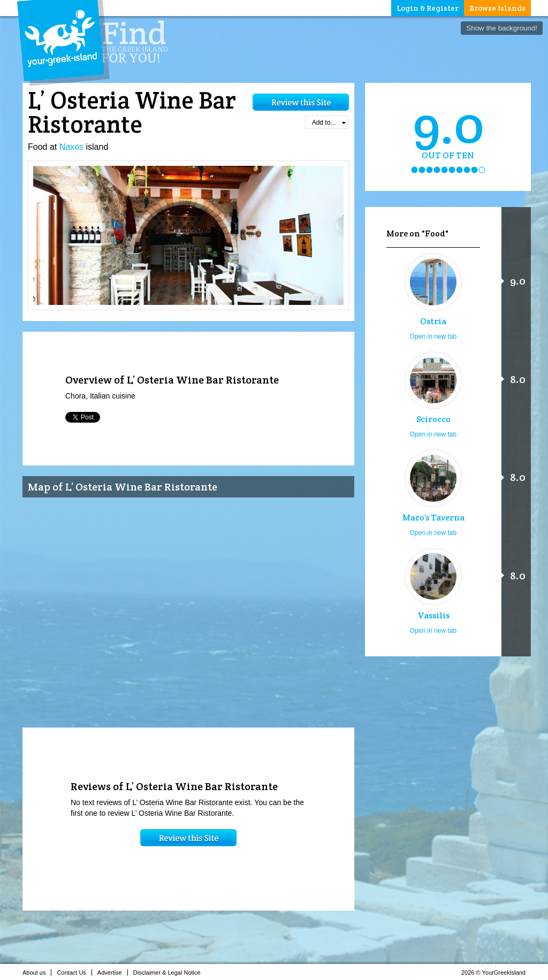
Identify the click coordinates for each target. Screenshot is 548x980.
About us (37, 973)
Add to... (329, 122)
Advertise (113, 973)
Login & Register (428, 8)
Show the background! (502, 28)
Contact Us (74, 973)
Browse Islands (497, 8)
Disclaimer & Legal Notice (170, 973)
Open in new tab (433, 336)
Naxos (71, 147)
